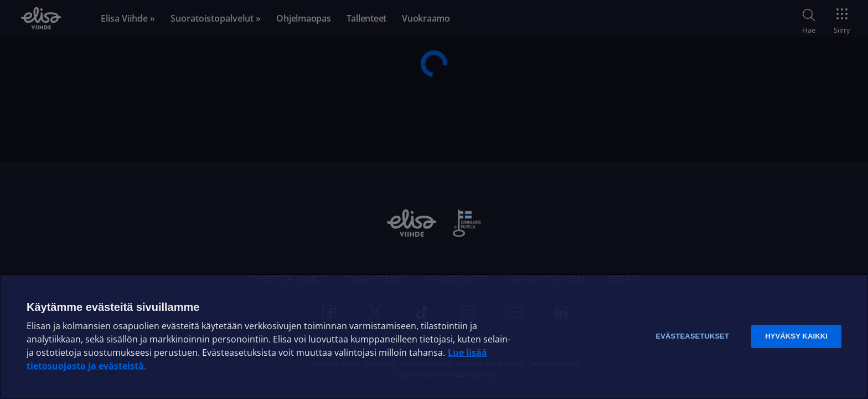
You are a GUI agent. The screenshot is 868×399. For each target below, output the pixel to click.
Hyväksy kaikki (796, 336)
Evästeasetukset (692, 336)
